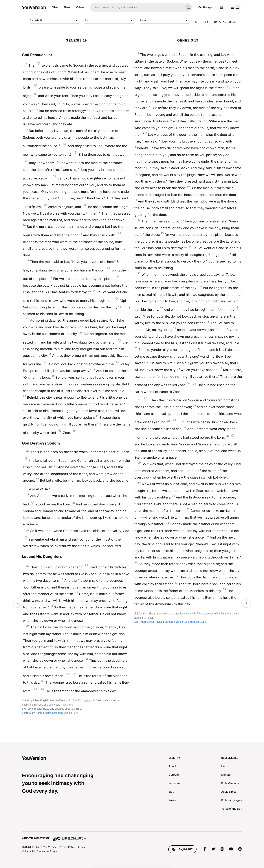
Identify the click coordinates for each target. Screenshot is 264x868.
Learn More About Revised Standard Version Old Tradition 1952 (170, 622)
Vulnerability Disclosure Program (41, 851)
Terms (81, 847)
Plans (67, 7)
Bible (55, 7)
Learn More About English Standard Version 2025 (50, 713)
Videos (80, 7)
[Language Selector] (221, 7)
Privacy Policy (67, 847)
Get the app (205, 7)
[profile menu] (235, 7)
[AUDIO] (196, 22)
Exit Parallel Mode (225, 22)
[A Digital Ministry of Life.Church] (132, 837)
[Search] (137, 7)
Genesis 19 (54, 20)
